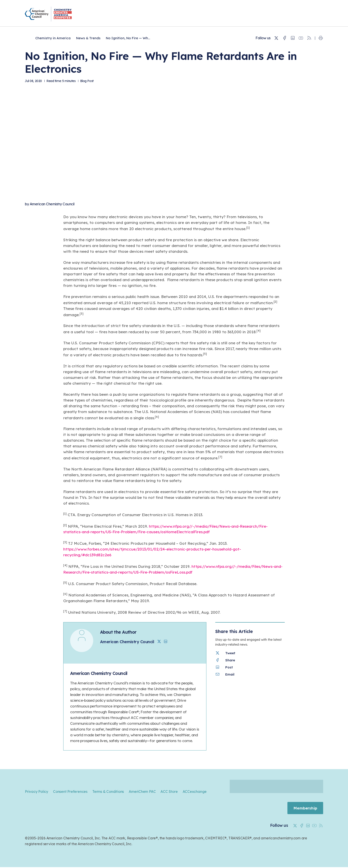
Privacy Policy (37, 792)
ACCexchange (195, 792)
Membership (305, 808)
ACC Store (169, 792)
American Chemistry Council (52, 204)
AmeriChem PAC (142, 792)
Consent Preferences (70, 792)
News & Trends (88, 38)
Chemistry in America (53, 38)
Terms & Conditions (108, 792)
